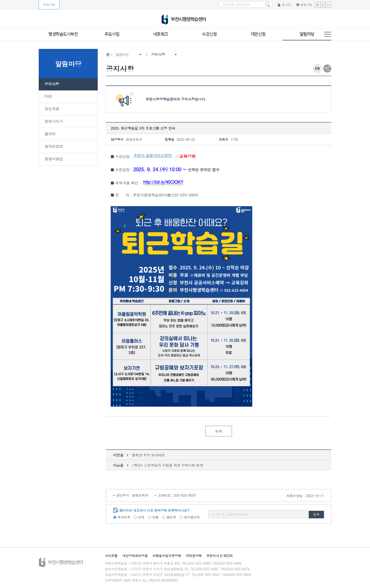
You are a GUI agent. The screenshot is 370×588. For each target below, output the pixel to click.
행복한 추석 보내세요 (148, 455)
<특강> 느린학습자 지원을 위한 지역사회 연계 (168, 465)
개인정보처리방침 (135, 556)
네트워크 (161, 34)
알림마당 (307, 34)
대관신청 (258, 34)
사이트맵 (111, 556)
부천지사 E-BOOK (220, 556)
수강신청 (209, 34)
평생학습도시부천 (63, 34)
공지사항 (158, 54)
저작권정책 (194, 556)
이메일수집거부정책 (167, 556)
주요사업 (112, 34)
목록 (219, 431)
